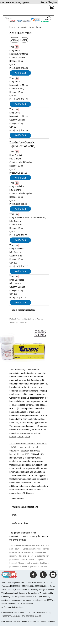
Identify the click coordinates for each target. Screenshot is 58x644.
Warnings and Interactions (25, 507)
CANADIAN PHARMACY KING (13, 613)
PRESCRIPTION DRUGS (11, 616)
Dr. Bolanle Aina (34, 319)
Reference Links (20, 523)
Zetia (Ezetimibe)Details (24, 310)
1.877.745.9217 (22, 2)
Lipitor (20, 437)
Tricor (27, 437)
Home (12, 27)
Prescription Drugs (26, 27)
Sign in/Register (49, 2)
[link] (36, 20)
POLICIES (37, 616)
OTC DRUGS (27, 616)
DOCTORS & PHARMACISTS (38, 613)
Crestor (13, 437)
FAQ (14, 515)
